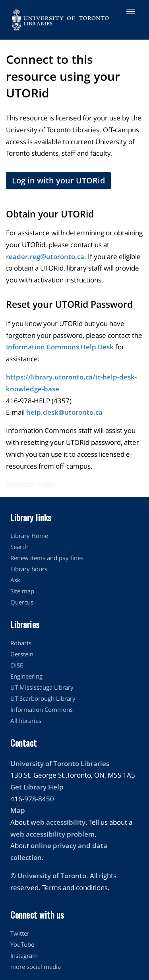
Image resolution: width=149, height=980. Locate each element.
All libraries (26, 721)
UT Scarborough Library (43, 698)
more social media (36, 967)
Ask (15, 580)
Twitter (20, 933)
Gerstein (22, 654)
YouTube (22, 944)
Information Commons (42, 709)
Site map (22, 591)
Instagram (24, 955)
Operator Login (30, 484)
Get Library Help (37, 787)
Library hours (29, 569)
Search (19, 547)
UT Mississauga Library (42, 687)
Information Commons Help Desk (60, 347)
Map (18, 810)
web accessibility (58, 822)
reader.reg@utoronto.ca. (46, 256)
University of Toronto (52, 876)
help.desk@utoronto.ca (64, 412)
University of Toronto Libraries (60, 764)
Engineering (26, 676)
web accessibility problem (52, 834)
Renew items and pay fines (47, 558)
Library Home (29, 536)
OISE (17, 665)
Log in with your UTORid (58, 180)
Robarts (21, 643)
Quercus (22, 602)
